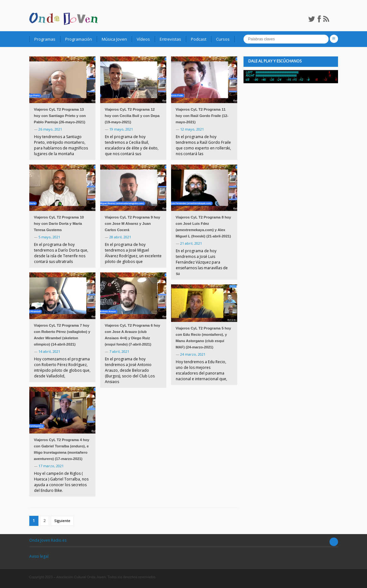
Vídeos (143, 39)
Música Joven (114, 39)
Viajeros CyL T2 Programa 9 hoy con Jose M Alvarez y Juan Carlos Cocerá (133, 224)
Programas (45, 39)
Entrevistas (170, 39)
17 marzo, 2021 (51, 466)
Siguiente (62, 521)
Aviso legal (39, 556)
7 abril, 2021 (119, 351)
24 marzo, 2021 (193, 354)
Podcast (199, 39)
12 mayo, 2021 (192, 129)
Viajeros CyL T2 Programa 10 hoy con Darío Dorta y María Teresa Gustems (59, 224)
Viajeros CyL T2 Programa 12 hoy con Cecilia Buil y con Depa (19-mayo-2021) (132, 116)
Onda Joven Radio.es (48, 540)
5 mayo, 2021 (49, 237)
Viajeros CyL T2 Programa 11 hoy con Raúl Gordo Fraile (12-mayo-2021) (202, 116)
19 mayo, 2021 (121, 129)
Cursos (223, 39)
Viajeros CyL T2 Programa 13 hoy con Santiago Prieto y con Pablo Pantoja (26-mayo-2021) (60, 116)
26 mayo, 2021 (50, 129)
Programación (79, 39)
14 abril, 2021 (49, 351)
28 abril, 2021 (120, 237)
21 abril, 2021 (191, 243)
